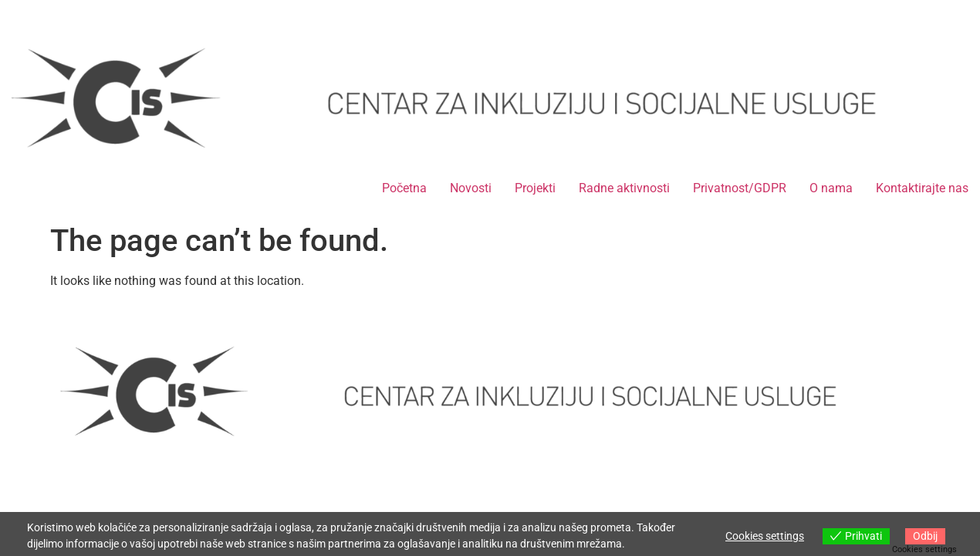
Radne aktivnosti (624, 188)
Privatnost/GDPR (740, 188)
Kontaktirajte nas (922, 188)
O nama (831, 188)
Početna (404, 188)
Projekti (535, 188)
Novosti (471, 188)
